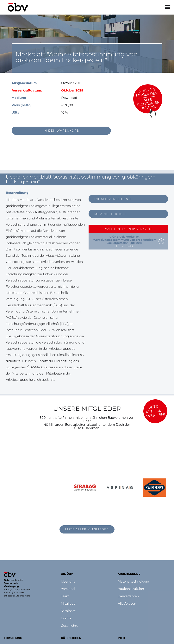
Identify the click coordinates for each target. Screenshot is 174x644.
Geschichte (69, 626)
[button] (168, 7)
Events (66, 618)
